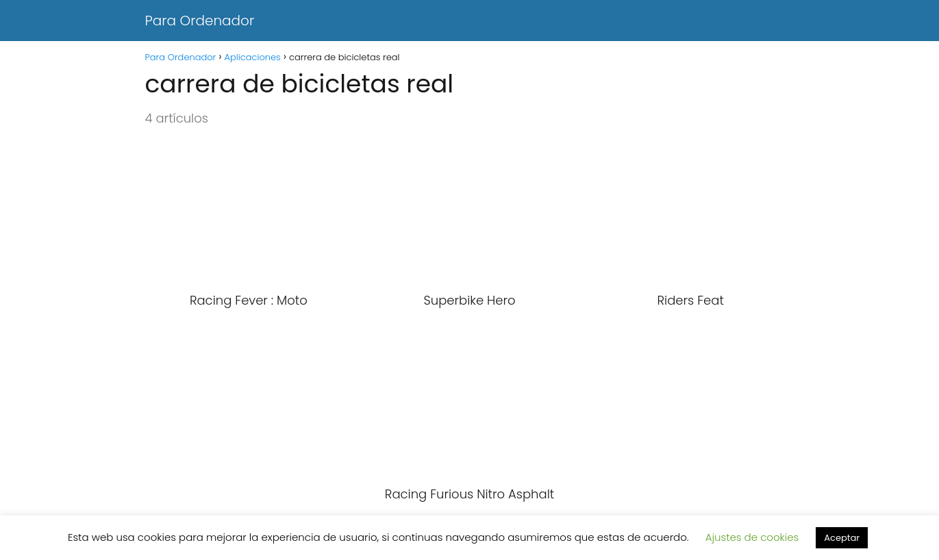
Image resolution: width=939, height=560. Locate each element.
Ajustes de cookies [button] (752, 537)
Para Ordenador (200, 21)
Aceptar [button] (842, 538)
